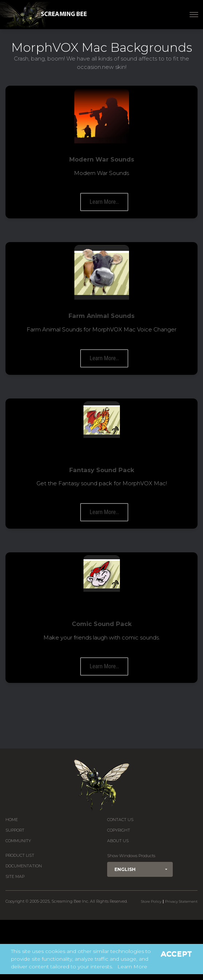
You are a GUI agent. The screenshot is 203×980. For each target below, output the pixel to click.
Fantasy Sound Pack (102, 470)
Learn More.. (104, 202)
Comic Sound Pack (102, 624)
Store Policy (151, 901)
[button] (140, 869)
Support (15, 830)
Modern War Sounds (102, 159)
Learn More (132, 967)
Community (18, 841)
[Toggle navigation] (194, 15)
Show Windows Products (131, 856)
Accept (176, 954)
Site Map (15, 877)
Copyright (119, 830)
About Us (118, 841)
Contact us (120, 820)
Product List (20, 855)
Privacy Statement (181, 901)
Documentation (24, 866)
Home (12, 820)
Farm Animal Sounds (101, 316)
